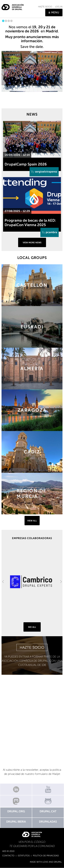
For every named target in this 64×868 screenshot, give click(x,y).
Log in (59, 7)
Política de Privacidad (46, 856)
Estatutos (24, 856)
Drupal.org (16, 811)
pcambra (51, 232)
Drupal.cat (48, 811)
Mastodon (16, 801)
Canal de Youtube (48, 789)
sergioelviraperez (46, 172)
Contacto (8, 856)
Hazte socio (45, 7)
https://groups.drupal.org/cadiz (32, 452)
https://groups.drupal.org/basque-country (32, 327)
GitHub (48, 801)
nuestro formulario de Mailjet (42, 774)
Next (61, 582)
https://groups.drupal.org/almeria (32, 369)
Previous (3, 582)
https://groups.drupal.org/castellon (32, 285)
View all (32, 521)
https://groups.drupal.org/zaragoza (32, 410)
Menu (55, 12)
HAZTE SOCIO (32, 647)
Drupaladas (48, 822)
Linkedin (16, 789)
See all (32, 627)
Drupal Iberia (16, 822)
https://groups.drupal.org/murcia (32, 494)
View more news (32, 243)
